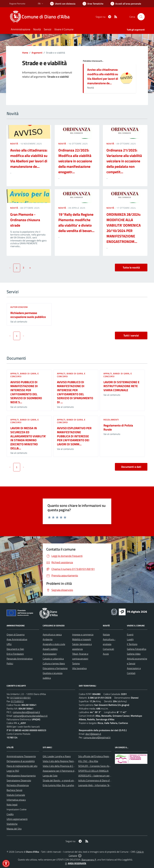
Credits (10, 814)
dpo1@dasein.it (93, 734)
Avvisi (106, 654)
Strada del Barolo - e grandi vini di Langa (63, 780)
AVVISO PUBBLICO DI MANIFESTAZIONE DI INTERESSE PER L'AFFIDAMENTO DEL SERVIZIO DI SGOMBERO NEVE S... (26, 392)
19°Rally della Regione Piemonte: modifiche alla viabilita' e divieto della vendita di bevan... (76, 223)
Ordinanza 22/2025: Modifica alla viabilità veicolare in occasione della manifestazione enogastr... (75, 161)
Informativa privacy (16, 800)
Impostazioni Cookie (17, 809)
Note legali (12, 805)
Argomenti (37, 53)
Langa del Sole (50, 776)
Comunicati (108, 649)
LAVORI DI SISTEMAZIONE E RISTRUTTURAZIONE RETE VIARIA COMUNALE (121, 386)
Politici (10, 663)
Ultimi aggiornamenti (17, 819)
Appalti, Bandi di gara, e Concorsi (25, 375)
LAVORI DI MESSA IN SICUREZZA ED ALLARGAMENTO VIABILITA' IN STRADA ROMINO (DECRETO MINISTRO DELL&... (28, 438)
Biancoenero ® (89, 860)
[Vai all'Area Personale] (126, 4)
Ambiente (48, 639)
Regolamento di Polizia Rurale (118, 427)
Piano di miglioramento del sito (22, 766)
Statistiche (12, 824)
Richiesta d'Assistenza (18, 785)
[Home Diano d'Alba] (41, 17)
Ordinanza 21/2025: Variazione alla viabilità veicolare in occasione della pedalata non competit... (124, 161)
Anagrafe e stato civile (54, 644)
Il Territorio (132, 644)
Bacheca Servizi (14, 790)
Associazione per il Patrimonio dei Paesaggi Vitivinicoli (69, 771)
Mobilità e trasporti (82, 639)
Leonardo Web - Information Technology (98, 785)
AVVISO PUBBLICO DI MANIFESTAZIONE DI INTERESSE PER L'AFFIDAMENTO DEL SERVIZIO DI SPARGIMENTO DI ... (75, 392)
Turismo (76, 663)
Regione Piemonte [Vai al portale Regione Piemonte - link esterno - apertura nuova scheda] (17, 4)
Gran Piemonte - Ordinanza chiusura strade (25, 220)
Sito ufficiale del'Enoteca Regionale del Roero (101, 756)
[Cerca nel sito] (141, 17)
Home (25, 53)
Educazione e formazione (55, 668)
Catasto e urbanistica (53, 659)
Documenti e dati (131, 467)
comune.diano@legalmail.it (26, 712)
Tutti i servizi (131, 335)
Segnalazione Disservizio (19, 780)
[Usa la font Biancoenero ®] (63, 4)
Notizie (106, 634)
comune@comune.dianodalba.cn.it (30, 716)
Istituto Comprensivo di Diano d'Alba (96, 780)
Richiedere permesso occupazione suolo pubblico (28, 315)
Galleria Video (134, 654)
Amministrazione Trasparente (21, 756)
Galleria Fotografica (137, 649)
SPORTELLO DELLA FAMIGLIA (93, 771)
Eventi (130, 634)
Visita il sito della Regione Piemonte (61, 761)
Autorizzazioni (19, 307)
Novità (14, 144)
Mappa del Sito (14, 829)
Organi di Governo (16, 634)
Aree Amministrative (17, 639)
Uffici (9, 644)
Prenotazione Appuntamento (21, 776)
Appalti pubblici (50, 649)
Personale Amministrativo (20, 659)
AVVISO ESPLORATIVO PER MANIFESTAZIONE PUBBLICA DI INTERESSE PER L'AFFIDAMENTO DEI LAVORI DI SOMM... (74, 436)
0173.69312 (17, 701)
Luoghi (130, 639)
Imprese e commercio (83, 634)
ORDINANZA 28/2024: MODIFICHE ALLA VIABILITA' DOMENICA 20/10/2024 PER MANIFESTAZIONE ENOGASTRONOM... (124, 228)
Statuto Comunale (16, 795)
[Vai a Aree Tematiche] (93, 4)
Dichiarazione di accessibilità (21, 761)
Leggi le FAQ (13, 771)
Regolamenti (111, 420)
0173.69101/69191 (21, 698)
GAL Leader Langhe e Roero (57, 756)
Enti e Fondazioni (15, 654)
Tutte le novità (131, 268)
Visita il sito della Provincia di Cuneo (60, 766)
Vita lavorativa (79, 668)
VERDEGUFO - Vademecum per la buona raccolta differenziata (109, 776)
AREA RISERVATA (75, 863)
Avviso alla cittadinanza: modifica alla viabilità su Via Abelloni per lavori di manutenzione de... (103, 76)
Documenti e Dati (15, 649)
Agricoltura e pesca (52, 634)
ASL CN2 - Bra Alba (88, 761)
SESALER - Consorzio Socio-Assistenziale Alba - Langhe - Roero (110, 766)
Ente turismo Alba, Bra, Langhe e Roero (62, 785)
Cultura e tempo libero (54, 663)
